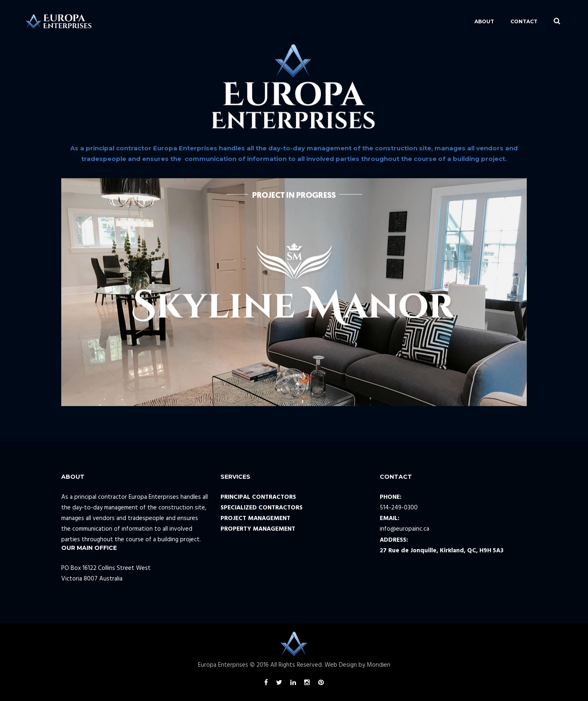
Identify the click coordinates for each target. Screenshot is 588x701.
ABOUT (449, 21)
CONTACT (488, 21)
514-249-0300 (399, 508)
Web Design (341, 665)
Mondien (379, 665)
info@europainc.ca (404, 529)
